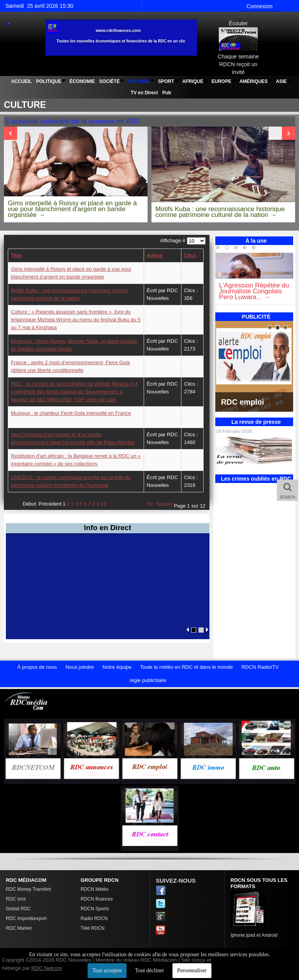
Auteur (155, 255)
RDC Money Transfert (28, 889)
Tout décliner (149, 970)
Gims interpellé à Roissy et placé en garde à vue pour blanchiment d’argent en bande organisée (72, 209)
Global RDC (18, 909)
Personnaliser (192, 970)
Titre (16, 255)
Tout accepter (107, 970)
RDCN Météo (94, 889)
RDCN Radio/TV (260, 667)
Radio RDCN (94, 918)
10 (104, 504)
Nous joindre (80, 667)
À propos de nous (37, 667)
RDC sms (16, 899)
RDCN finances (97, 899)
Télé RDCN (92, 928)
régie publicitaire (148, 680)
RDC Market (19, 928)
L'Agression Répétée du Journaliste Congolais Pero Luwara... (254, 291)
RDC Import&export (26, 918)
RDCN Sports (95, 909)
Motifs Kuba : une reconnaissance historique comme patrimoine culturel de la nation (220, 212)
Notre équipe (117, 667)
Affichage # (173, 241)
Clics (190, 255)
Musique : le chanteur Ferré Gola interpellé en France (71, 413)
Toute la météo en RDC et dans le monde (186, 667)
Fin (150, 504)
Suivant (164, 504)
